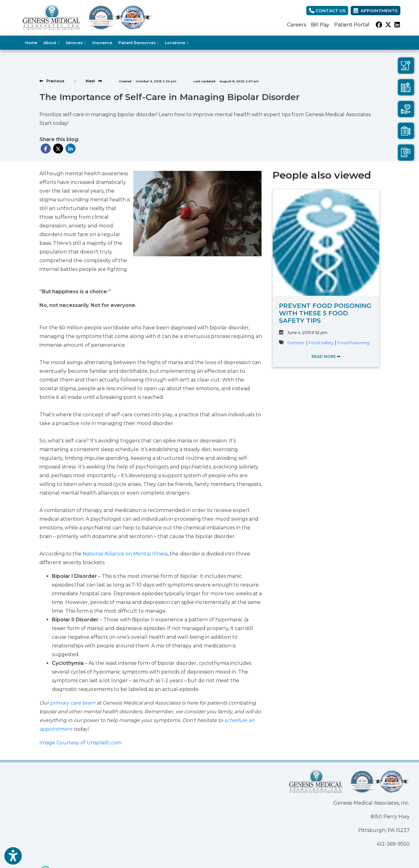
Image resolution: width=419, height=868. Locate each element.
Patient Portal (352, 25)
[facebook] (379, 25)
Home (31, 43)
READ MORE (326, 356)
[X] (388, 25)
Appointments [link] (376, 11)
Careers (296, 25)
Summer (296, 343)
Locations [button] (177, 43)
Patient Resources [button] (139, 43)
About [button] (51, 43)
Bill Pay (320, 25)
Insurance (102, 43)
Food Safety (321, 343)
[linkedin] (397, 25)
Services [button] (76, 43)
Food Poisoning (353, 343)
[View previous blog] (52, 81)
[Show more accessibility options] (13, 857)
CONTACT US (327, 11)
